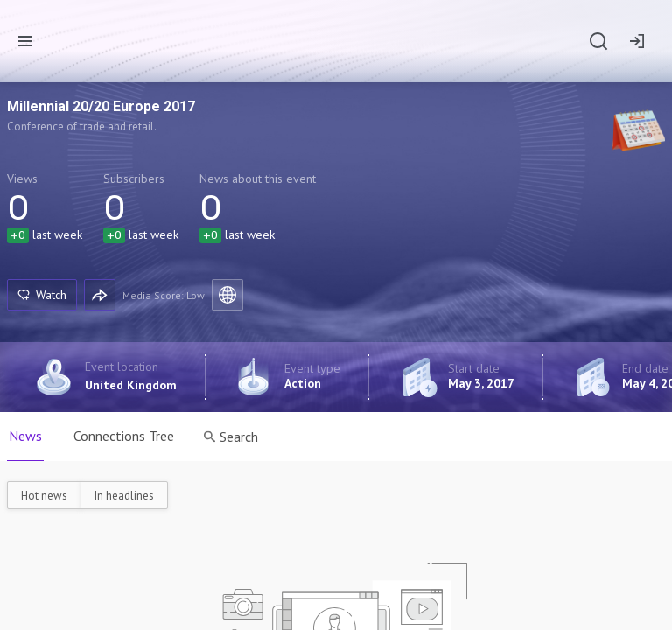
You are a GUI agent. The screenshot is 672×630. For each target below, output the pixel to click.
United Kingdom (131, 385)
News (25, 436)
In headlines (124, 496)
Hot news (44, 496)
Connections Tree (124, 436)
